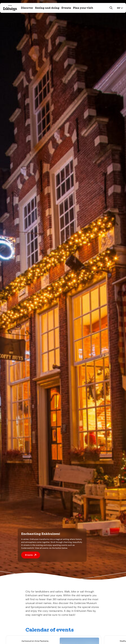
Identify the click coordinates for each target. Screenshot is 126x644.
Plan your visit (83, 8)
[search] (111, 8)
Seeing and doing (47, 8)
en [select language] (120, 8)
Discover (27, 8)
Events (66, 8)
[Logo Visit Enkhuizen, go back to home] (10, 8)
